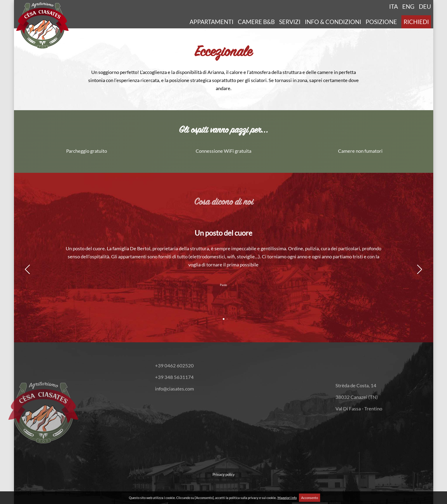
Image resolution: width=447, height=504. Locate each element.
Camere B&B (256, 22)
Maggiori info (287, 498)
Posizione (381, 22)
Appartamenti (211, 22)
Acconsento (310, 498)
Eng (408, 7)
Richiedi (416, 22)
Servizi (290, 22)
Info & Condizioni (333, 22)
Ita (393, 7)
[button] (27, 269)
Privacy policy (224, 474)
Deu (425, 7)
